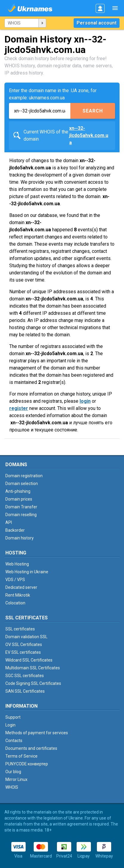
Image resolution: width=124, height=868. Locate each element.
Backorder (15, 530)
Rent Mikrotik (18, 595)
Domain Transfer (21, 507)
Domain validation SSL (26, 637)
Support (13, 717)
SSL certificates (20, 629)
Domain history (20, 538)
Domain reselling (21, 515)
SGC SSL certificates (25, 676)
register (19, 408)
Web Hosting (17, 564)
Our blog (13, 772)
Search (93, 111)
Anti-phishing (18, 491)
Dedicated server (21, 587)
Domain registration (24, 476)
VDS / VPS (15, 580)
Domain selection (22, 484)
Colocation (15, 603)
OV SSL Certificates (24, 644)
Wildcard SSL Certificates (29, 660)
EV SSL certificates (23, 652)
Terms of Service (21, 756)
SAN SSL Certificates (25, 691)
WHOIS (12, 787)
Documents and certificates (31, 748)
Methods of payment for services (37, 733)
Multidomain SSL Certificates (33, 668)
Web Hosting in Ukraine (27, 572)
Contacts (14, 741)
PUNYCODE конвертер (27, 764)
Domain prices (19, 499)
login (85, 401)
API (9, 522)
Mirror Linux (16, 779)
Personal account (97, 23)
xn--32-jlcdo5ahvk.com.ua (89, 135)
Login (10, 725)
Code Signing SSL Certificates (33, 683)
